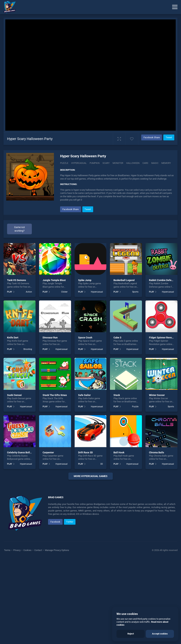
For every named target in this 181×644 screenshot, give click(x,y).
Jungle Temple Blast (54, 280)
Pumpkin (95, 163)
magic (155, 163)
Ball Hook (119, 452)
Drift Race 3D (85, 452)
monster (118, 163)
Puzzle (64, 163)
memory (166, 163)
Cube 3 (117, 338)
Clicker (64, 292)
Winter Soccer (157, 395)
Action (29, 292)
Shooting (28, 349)
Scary (106, 163)
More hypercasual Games (91, 476)
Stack (117, 395)
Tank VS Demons (17, 280)
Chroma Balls (157, 452)
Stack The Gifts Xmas (55, 395)
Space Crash (85, 338)
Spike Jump (85, 280)
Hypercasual (79, 163)
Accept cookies (160, 634)
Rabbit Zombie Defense (162, 280)
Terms (8, 635)
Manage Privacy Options (57, 635)
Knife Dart (13, 338)
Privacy (17, 635)
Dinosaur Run (50, 338)
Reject (131, 634)
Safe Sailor (84, 395)
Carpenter (48, 452)
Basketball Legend (124, 280)
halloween (133, 163)
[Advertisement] (90, 526)
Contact (38, 635)
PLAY (10, 292)
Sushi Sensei (14, 395)
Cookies (27, 635)
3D (102, 464)
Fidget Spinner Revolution (164, 338)
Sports (135, 292)
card (145, 163)
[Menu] (175, 7)
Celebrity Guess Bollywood (22, 452)
